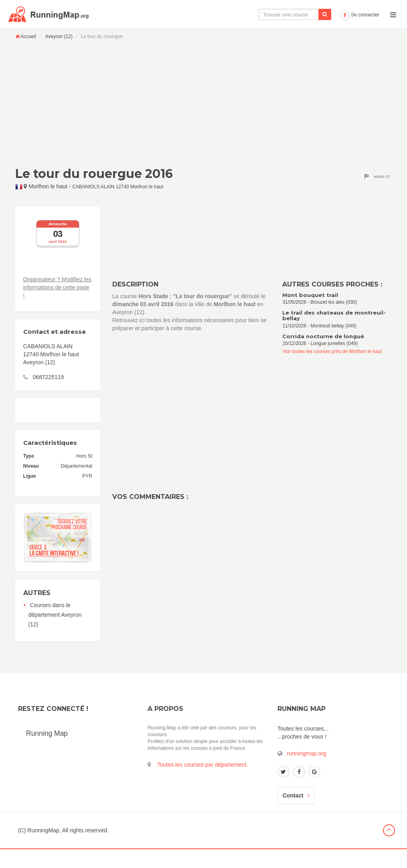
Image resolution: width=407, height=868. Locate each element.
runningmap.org (307, 772)
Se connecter (360, 34)
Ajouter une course (309, 33)
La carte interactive (205, 33)
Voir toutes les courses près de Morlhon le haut (332, 370)
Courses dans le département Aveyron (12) (55, 634)
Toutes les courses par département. (202, 783)
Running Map (47, 752)
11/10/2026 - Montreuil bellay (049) (337, 338)
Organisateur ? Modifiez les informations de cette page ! (57, 306)
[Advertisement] (204, 122)
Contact (296, 814)
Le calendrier (257, 33)
